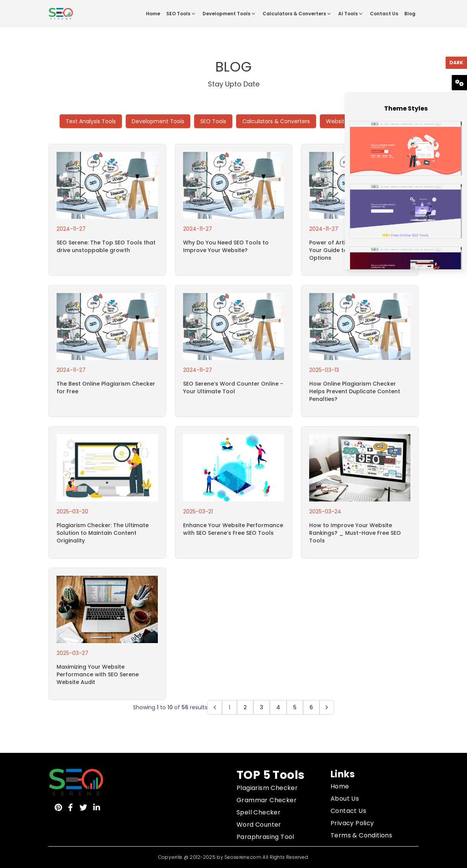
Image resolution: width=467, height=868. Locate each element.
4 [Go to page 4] (278, 707)
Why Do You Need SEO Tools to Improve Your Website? (226, 246)
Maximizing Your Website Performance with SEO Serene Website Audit (98, 674)
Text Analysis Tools (91, 121)
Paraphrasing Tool (265, 837)
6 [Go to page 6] (311, 707)
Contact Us (384, 14)
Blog (410, 14)
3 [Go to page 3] (262, 707)
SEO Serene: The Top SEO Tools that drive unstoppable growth (106, 246)
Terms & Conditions (361, 835)
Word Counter (259, 825)
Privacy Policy (352, 823)
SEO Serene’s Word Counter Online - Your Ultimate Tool (233, 388)
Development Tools (229, 14)
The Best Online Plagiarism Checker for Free (106, 388)
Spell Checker (259, 812)
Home (153, 14)
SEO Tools (181, 14)
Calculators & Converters (297, 14)
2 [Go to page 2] (245, 707)
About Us (345, 799)
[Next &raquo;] (327, 707)
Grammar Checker (267, 800)
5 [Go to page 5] (295, 707)
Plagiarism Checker (267, 788)
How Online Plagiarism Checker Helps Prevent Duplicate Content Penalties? (355, 391)
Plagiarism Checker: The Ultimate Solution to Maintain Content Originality (103, 533)
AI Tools (351, 14)
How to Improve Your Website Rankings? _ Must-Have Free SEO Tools (355, 533)
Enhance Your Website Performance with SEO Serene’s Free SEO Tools (233, 529)
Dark (456, 63)
